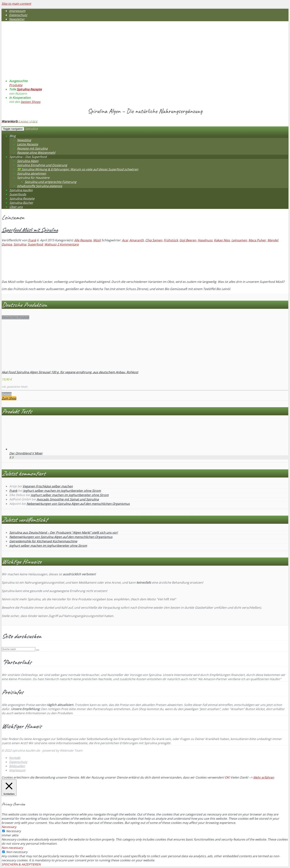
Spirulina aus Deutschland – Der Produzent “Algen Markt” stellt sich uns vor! (64, 532)
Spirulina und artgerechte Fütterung (51, 182)
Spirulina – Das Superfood (28, 157)
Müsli (97, 240)
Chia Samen (154, 240)
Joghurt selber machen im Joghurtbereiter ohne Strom (62, 491)
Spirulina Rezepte (29, 89)
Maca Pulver (257, 240)
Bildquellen (17, 766)
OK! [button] (227, 777)
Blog (13, 136)
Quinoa (7, 244)
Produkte (16, 85)
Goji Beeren (188, 240)
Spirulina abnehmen (32, 173)
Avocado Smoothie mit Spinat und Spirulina (68, 499)
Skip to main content (16, 4)
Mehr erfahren (264, 777)
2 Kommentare (68, 244)
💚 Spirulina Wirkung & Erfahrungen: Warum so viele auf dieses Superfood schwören (78, 169)
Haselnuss (205, 240)
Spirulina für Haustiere (33, 178)
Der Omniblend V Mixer (26, 453)
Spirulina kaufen (21, 190)
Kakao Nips (222, 240)
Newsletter (17, 19)
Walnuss (50, 244)
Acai (125, 240)
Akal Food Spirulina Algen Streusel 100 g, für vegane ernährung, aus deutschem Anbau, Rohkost (70, 372)
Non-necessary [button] (12, 848)
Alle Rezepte (83, 240)
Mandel (273, 240)
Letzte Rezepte (28, 144)
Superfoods (18, 194)
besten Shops (31, 102)
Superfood (35, 244)
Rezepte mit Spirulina (32, 148)
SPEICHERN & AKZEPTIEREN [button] (21, 864)
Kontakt (15, 758)
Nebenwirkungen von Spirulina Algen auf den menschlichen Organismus (78, 504)
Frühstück (171, 240)
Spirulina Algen (28, 161)
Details (7, 394)
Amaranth (137, 240)
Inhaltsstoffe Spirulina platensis (40, 186)
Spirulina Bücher (21, 203)
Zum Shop (9, 398)
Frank (32, 240)
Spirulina (31, 129)
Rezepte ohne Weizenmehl (36, 153)
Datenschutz (18, 15)
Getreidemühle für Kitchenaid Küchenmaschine (43, 541)
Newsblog (24, 140)
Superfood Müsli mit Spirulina (30, 230)
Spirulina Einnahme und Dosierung (42, 165)
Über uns (16, 207)
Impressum (17, 11)
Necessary (13, 831)
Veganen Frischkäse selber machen (48, 486)
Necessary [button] (9, 827)
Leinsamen (239, 240)
